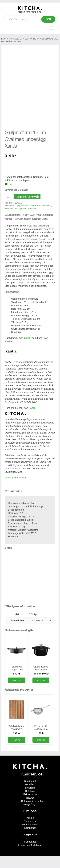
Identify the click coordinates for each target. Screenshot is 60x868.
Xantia (33, 221)
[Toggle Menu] (52, 28)
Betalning (30, 803)
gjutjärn (27, 350)
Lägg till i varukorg (27, 208)
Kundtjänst (30, 793)
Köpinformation (30, 836)
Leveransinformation (16, 489)
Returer (30, 809)
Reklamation (30, 806)
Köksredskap (11, 221)
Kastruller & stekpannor (40, 218)
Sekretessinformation (33, 813)
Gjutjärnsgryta (22, 218)
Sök (48, 19)
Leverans (30, 799)
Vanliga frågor (30, 816)
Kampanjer (30, 840)
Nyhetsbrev (30, 833)
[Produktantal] (9, 208)
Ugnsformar (23, 221)
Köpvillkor (30, 796)
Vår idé (30, 830)
